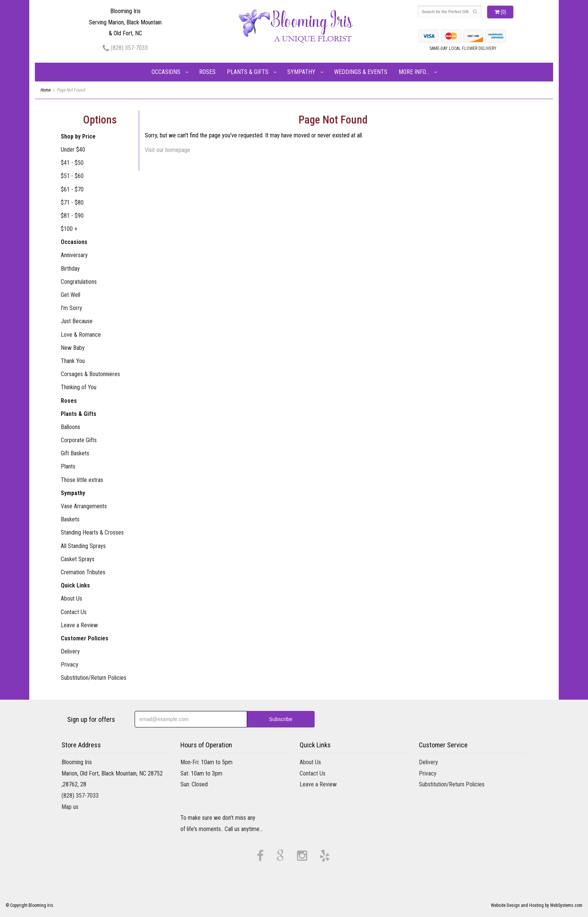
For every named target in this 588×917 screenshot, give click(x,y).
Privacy (70, 665)
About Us (71, 599)
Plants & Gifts (248, 72)
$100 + (69, 229)
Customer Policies (85, 638)
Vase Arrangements (84, 506)
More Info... (414, 72)
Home (46, 90)
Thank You (73, 361)
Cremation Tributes (83, 572)
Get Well (70, 295)
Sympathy (301, 72)
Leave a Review (79, 625)
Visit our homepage (167, 150)
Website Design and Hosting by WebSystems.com (537, 905)
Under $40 (73, 150)
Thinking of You (79, 387)
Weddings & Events (361, 72)
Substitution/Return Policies (94, 678)
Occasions (166, 72)
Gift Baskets (75, 453)
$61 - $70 (72, 189)
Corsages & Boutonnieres (90, 374)
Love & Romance (81, 335)
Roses (207, 72)
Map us (70, 807)
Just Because (77, 321)
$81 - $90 (72, 216)
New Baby (73, 348)
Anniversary (74, 255)
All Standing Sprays (83, 546)
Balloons (70, 427)
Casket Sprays (78, 559)
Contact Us (74, 612)
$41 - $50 (72, 163)
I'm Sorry (71, 308)
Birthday (70, 269)
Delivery (70, 651)
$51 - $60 (72, 176)
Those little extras (82, 480)
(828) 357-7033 (125, 48)
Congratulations (79, 282)
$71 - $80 (72, 203)
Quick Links (75, 585)
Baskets (70, 519)
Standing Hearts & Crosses (92, 532)
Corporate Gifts (79, 440)
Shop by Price (78, 136)
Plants (68, 466)
